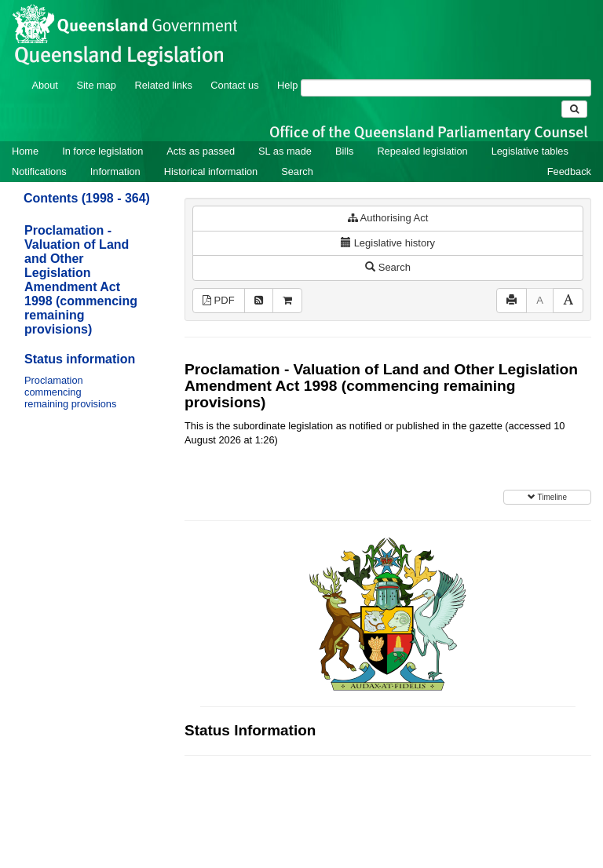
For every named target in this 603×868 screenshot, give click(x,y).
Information (115, 171)
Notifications (39, 171)
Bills (344, 151)
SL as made (285, 151)
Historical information (211, 171)
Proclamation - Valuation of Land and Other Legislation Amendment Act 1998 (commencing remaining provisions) (81, 280)
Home (25, 151)
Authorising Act (388, 218)
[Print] (512, 301)
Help (287, 85)
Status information (80, 359)
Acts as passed (201, 151)
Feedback (569, 171)
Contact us (234, 85)
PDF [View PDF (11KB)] (219, 300)
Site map (96, 85)
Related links (164, 85)
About (44, 85)
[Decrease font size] (540, 301)
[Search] (446, 88)
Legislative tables (530, 151)
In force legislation (102, 151)
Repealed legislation (422, 151)
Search (297, 171)
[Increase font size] (568, 301)
